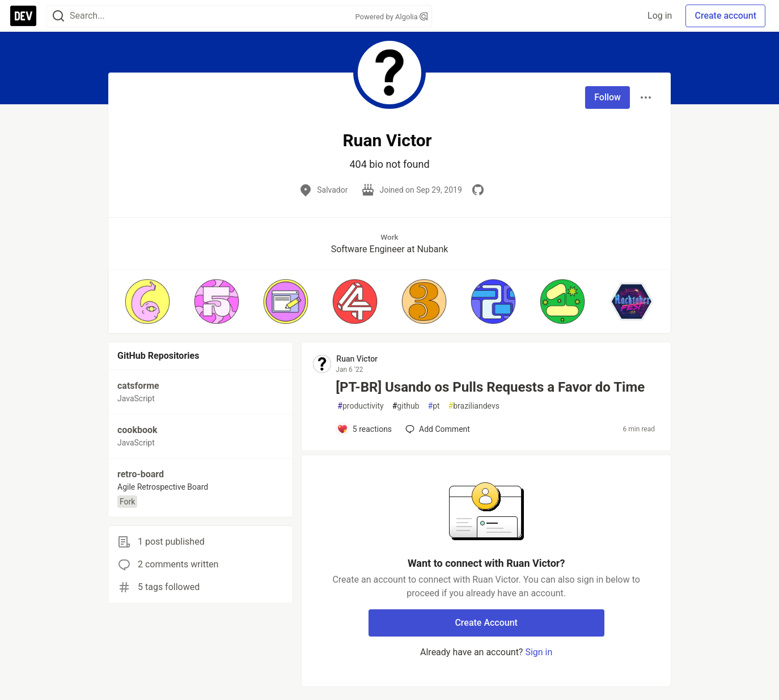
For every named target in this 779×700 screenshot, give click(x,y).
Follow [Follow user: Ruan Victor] (607, 97)
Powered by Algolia (391, 17)
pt (434, 406)
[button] (147, 302)
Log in (660, 16)
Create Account (486, 623)
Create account (725, 16)
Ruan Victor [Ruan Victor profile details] (357, 359)
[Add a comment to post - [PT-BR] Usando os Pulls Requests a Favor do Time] (364, 429)
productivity (360, 406)
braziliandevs (474, 406)
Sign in (539, 652)
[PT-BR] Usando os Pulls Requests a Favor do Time (490, 387)
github (406, 406)
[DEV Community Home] (23, 16)
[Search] (58, 16)
